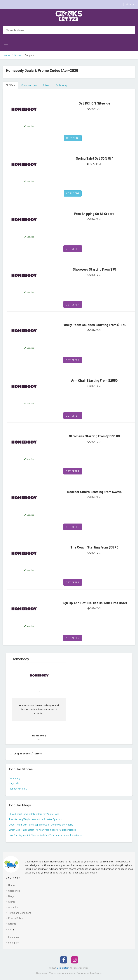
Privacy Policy (15, 918)
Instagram (14, 943)
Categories (14, 891)
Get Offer (73, 249)
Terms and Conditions (20, 913)
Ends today (62, 85)
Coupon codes (29, 85)
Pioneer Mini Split (18, 789)
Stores (18, 55)
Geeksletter (63, 968)
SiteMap (12, 924)
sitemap (131, 4)
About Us (13, 907)
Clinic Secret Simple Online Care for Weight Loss (34, 814)
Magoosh (14, 783)
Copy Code (73, 138)
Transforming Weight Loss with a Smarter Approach (36, 819)
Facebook (14, 937)
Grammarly (15, 778)
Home (7, 55)
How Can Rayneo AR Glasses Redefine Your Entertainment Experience (45, 835)
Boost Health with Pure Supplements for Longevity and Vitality (41, 825)
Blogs (11, 896)
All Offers (10, 85)
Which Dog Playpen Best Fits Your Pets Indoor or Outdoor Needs (42, 830)
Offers (46, 85)
